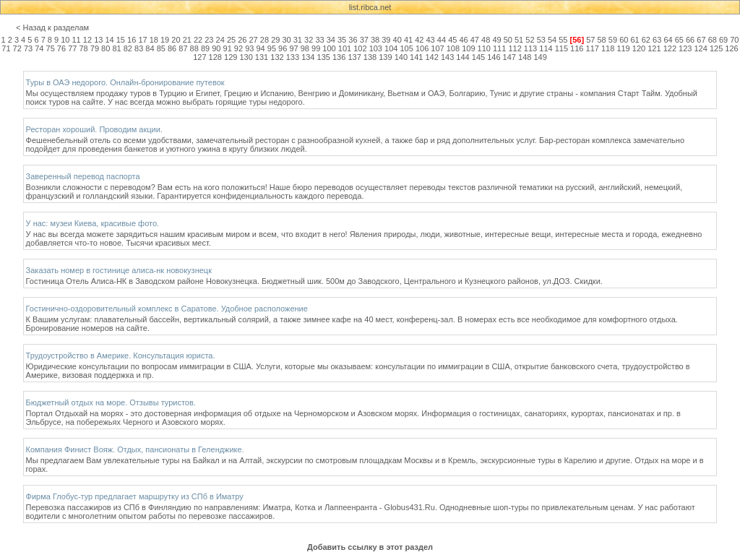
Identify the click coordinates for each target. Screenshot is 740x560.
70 (734, 40)
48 (486, 40)
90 (216, 48)
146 (494, 57)
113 (530, 48)
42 (419, 40)
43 (431, 40)
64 (668, 40)
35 (342, 40)
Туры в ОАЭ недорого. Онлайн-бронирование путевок (125, 82)
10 (65, 40)
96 (283, 48)
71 (6, 48)
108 (453, 48)
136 (339, 57)
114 (546, 48)
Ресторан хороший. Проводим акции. (94, 129)
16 (132, 40)
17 (142, 40)
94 (260, 48)
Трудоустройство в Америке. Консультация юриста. (121, 356)
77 (72, 48)
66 (690, 40)
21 (187, 40)
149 (540, 57)
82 (128, 48)
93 (249, 48)
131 (262, 57)
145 (478, 57)
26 (242, 40)
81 (116, 48)
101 (345, 48)
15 (121, 40)
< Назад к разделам (52, 27)
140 (401, 57)
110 (484, 48)
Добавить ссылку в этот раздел (370, 547)
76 (61, 48)
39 (386, 40)
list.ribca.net (370, 7)
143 (447, 57)
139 (385, 57)
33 (319, 40)
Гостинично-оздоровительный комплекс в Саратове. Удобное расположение (167, 309)
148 (525, 57)
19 (165, 40)
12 (87, 40)
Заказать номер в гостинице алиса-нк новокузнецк (119, 270)
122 (670, 48)
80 (106, 48)
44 (442, 40)
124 (700, 48)
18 (154, 40)
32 (309, 40)
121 (654, 48)
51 (519, 40)
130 (246, 57)
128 (215, 57)
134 (308, 57)
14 (109, 40)
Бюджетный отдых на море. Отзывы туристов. (111, 402)
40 (397, 40)
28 (264, 40)
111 (499, 48)
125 (716, 48)
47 (475, 40)
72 (17, 48)
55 (563, 40)
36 (353, 40)
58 (602, 40)
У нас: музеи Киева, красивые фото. (93, 223)
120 (639, 48)
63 (657, 40)
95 (272, 48)
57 (590, 40)
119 (623, 48)
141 (416, 57)
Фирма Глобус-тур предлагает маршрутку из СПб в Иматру (135, 496)
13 (98, 40)
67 (701, 40)
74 (39, 48)
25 (231, 40)
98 (305, 48)
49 (496, 40)
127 (199, 57)
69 (723, 40)
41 (408, 40)
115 (562, 48)
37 (364, 40)
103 (376, 48)
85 (161, 48)
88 (194, 48)
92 (238, 48)
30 (286, 40)
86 (172, 48)
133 (293, 57)
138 (370, 57)
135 (324, 57)
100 (329, 48)
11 (77, 40)
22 (198, 40)
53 (541, 40)
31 (298, 40)
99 (316, 48)
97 (293, 48)
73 (28, 48)
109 (468, 48)
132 (277, 57)
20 (176, 40)
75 (51, 48)
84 (150, 48)
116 (577, 48)
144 (462, 57)
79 (95, 48)
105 (406, 48)
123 (685, 48)
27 (254, 40)
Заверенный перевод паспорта (83, 176)
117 (593, 48)
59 (613, 40)
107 (437, 48)
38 (375, 40)
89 (205, 48)
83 (139, 48)
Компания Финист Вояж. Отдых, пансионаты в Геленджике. (135, 449)
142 (432, 57)
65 (679, 40)
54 (552, 40)
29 (275, 40)
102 (360, 48)
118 (608, 48)
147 (509, 57)
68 (713, 40)
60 (624, 40)
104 (391, 48)
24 (220, 40)
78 (83, 48)
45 (452, 40)
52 (530, 40)
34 (331, 40)
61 (634, 40)
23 (209, 40)
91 (228, 48)
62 (646, 40)
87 (183, 48)
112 (515, 48)
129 (231, 57)
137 (354, 57)
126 (731, 48)
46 (463, 40)
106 (422, 48)
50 (508, 40)
